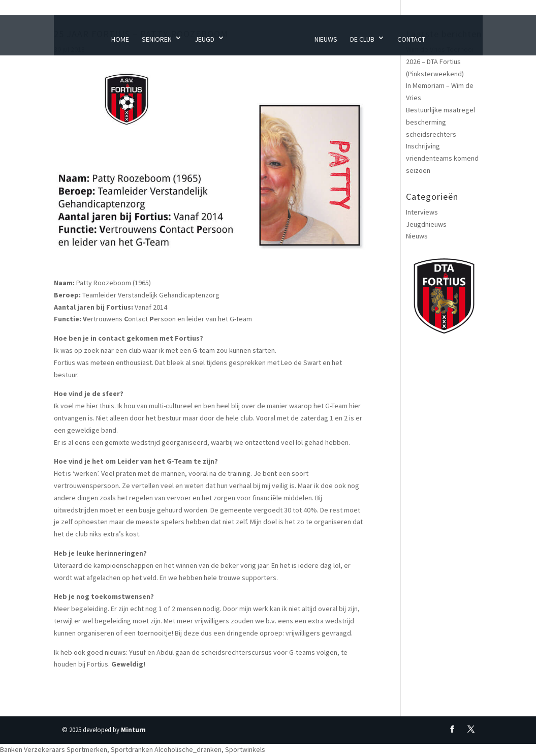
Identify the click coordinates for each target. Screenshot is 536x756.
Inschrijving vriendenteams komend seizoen (442, 158)
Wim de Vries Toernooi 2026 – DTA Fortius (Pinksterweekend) (440, 62)
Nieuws (326, 39)
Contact (411, 39)
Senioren (157, 39)
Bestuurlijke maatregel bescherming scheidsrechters (440, 122)
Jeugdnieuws (426, 224)
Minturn (133, 730)
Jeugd (204, 39)
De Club (362, 39)
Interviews (422, 212)
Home (120, 39)
